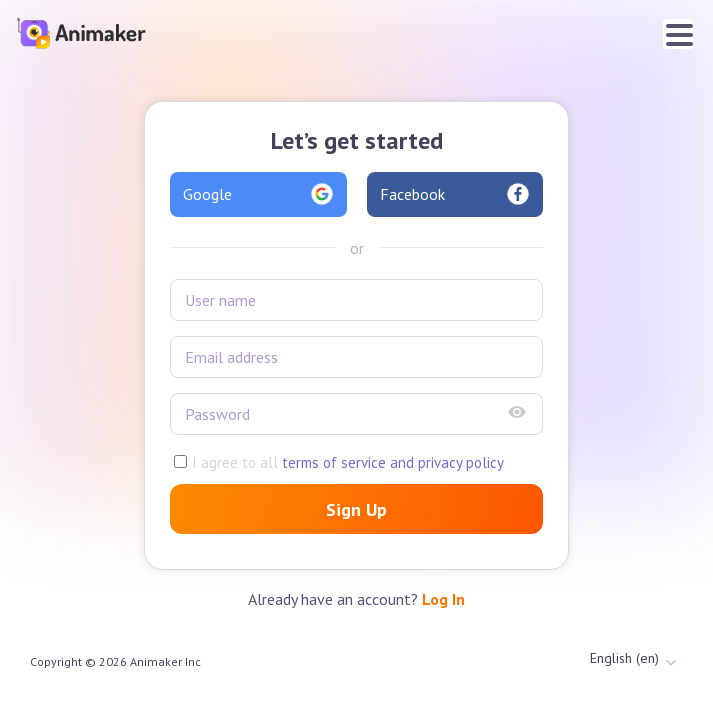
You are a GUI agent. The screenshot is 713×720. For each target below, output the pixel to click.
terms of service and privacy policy (391, 462)
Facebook (455, 194)
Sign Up (356, 509)
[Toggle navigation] (678, 34)
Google (258, 194)
